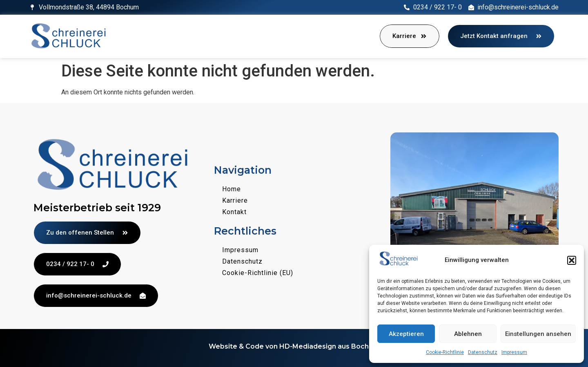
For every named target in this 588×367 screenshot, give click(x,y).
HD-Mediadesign (308, 346)
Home (232, 189)
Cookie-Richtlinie (445, 352)
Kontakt (234, 212)
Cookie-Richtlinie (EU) (258, 273)
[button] (572, 260)
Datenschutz (483, 352)
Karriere (235, 200)
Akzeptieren (406, 334)
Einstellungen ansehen (538, 334)
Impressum (514, 352)
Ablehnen (468, 334)
